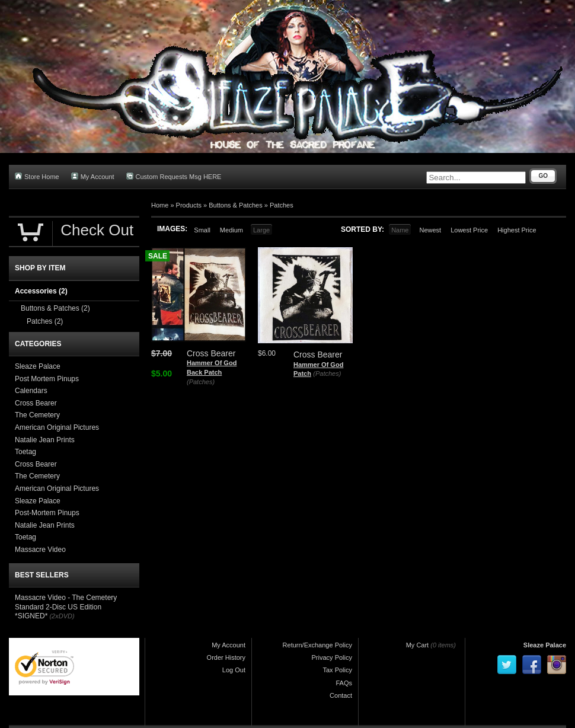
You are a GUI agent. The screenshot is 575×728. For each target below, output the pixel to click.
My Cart (418, 645)
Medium (231, 230)
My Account (93, 176)
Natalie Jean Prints (45, 440)
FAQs (344, 683)
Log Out (234, 670)
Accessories (41, 291)
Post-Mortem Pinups (47, 513)
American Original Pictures (57, 427)
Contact (341, 695)
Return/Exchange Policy (317, 645)
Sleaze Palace (38, 366)
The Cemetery (37, 415)
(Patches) (201, 382)
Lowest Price (469, 230)
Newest (430, 230)
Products (189, 205)
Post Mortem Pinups (47, 379)
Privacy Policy (332, 657)
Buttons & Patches (236, 205)
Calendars (31, 391)
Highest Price (517, 230)
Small (202, 230)
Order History (226, 657)
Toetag (25, 452)
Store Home (37, 176)
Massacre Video (40, 550)
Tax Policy (337, 670)
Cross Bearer (36, 403)
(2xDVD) (62, 616)
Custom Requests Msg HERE (174, 176)
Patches (282, 205)
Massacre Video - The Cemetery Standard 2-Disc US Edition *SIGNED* (66, 607)
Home (160, 205)
